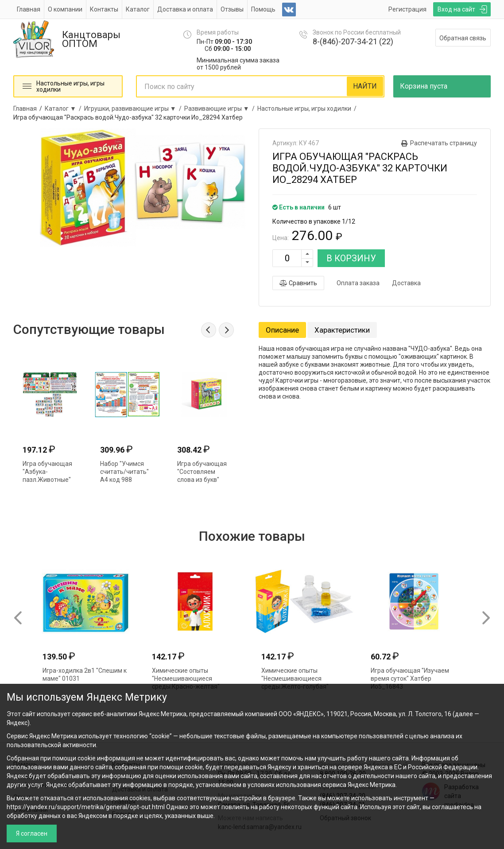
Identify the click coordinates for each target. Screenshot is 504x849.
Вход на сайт (456, 9)
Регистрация (407, 9)
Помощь (263, 9)
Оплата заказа (358, 283)
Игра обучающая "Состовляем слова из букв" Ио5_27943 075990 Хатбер (202, 480)
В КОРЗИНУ (351, 258)
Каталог (138, 9)
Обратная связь (463, 38)
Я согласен (32, 833)
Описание (282, 330)
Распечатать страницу (444, 143)
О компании (65, 9)
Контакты (104, 9)
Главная (29, 9)
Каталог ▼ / (64, 109)
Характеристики (342, 330)
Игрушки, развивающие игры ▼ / (134, 109)
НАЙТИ (365, 86)
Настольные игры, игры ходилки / (308, 109)
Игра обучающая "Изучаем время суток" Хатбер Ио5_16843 (410, 678)
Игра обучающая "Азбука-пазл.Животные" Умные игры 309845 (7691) (47, 480)
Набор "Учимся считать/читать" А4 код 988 (124, 472)
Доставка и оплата (185, 9)
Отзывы (232, 9)
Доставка (406, 283)
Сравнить (298, 283)
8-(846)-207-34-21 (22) (353, 41)
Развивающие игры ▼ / (221, 109)
